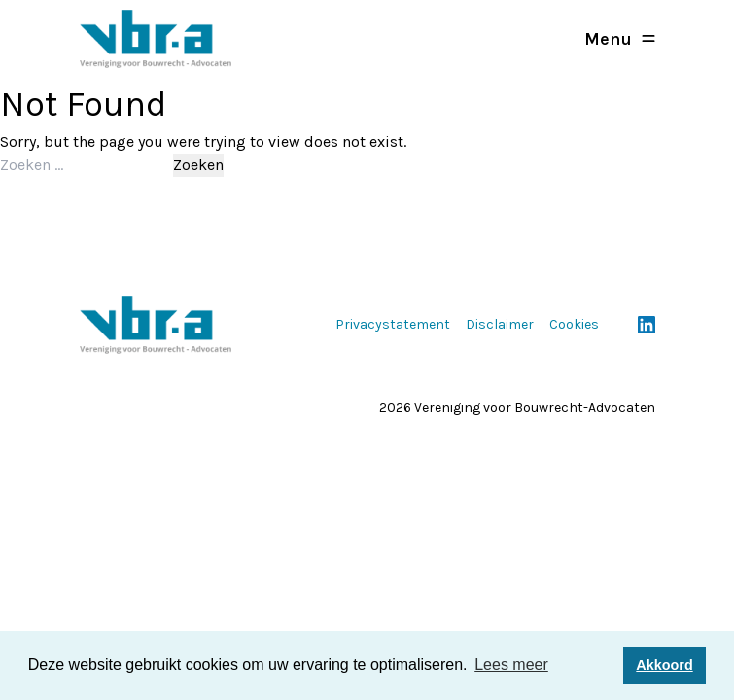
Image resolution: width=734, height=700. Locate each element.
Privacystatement (393, 324)
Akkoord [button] (664, 665)
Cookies (574, 324)
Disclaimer (500, 324)
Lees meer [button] (511, 665)
